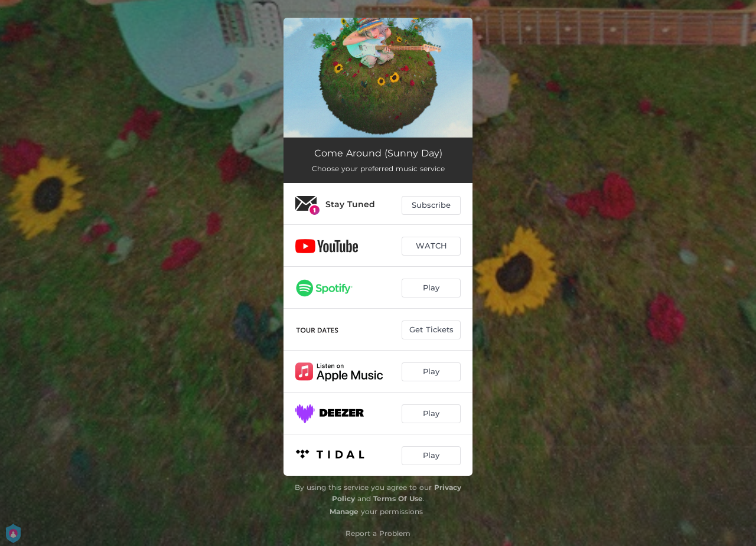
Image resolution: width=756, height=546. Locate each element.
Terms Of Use (398, 498)
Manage (344, 511)
